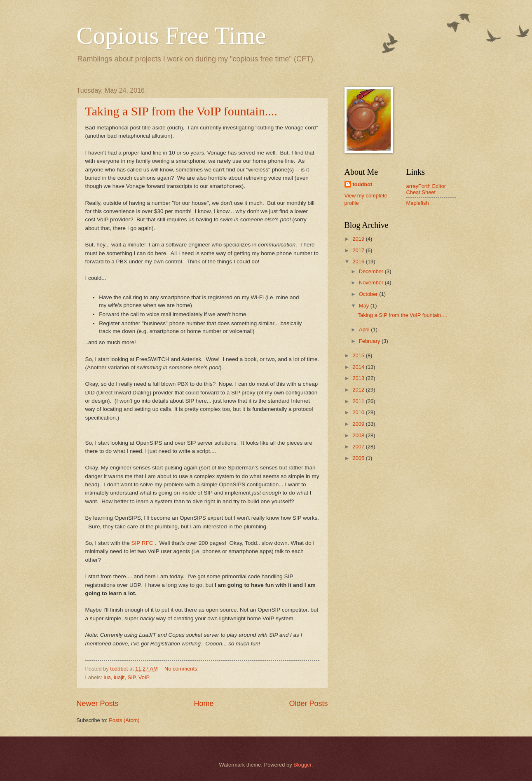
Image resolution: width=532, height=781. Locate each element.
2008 (359, 435)
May (365, 306)
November (372, 283)
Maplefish (418, 203)
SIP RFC (143, 543)
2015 (359, 355)
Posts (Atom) (124, 720)
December (372, 271)
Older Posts (308, 704)
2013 (359, 378)
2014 (359, 367)
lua (107, 677)
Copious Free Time (171, 35)
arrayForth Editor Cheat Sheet (426, 189)
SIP (132, 677)
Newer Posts (98, 704)
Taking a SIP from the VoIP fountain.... (181, 111)
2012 (359, 390)
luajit (119, 677)
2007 (359, 447)
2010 (359, 412)
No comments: (182, 669)
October (369, 294)
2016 (359, 262)
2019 (359, 239)
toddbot (363, 184)
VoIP (144, 677)
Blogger (302, 765)
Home (204, 704)
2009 (359, 424)
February (370, 341)
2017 (359, 250)
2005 (359, 458)
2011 (359, 401)
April (365, 330)
